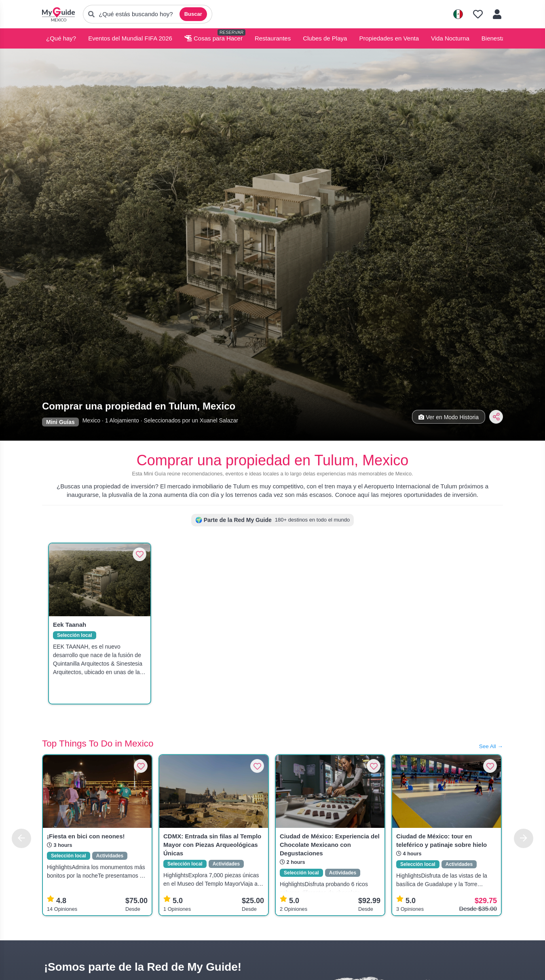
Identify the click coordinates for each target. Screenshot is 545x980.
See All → (491, 746)
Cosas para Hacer (213, 38)
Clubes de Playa (325, 38)
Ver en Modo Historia (449, 417)
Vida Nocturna (450, 38)
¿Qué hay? (61, 38)
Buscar (193, 14)
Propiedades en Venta (389, 38)
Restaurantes (273, 38)
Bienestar (494, 38)
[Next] (524, 838)
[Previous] (21, 838)
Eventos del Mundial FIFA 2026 (130, 38)
